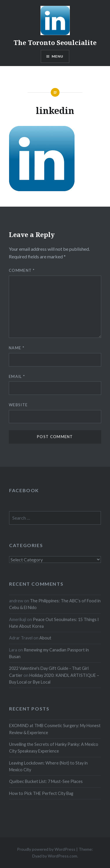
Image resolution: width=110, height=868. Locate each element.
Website (18, 405)
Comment (22, 270)
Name (17, 348)
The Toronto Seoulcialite (55, 42)
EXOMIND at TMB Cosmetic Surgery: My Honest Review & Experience (55, 729)
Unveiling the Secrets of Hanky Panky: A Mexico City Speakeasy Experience (54, 748)
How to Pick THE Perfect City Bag (41, 793)
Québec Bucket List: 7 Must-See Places (46, 781)
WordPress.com (62, 856)
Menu (58, 56)
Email (17, 376)
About (45, 638)
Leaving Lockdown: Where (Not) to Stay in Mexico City (48, 766)
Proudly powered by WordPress (46, 849)
